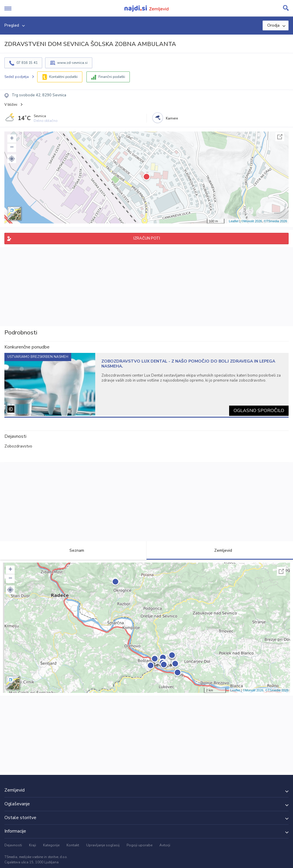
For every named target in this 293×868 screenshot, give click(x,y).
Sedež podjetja (17, 77)
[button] (12, 159)
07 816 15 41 (27, 63)
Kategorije (51, 845)
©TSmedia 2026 (275, 221)
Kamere (172, 118)
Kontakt (73, 845)
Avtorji (165, 845)
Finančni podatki (112, 77)
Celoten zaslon (280, 137)
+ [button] (12, 139)
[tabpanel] (146, 384)
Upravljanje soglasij (103, 845)
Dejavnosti (13, 845)
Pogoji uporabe (139, 845)
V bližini (11, 105)
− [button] (12, 148)
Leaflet (234, 221)
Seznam (73, 550)
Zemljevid (220, 550)
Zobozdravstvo (18, 446)
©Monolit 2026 (252, 221)
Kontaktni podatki (63, 77)
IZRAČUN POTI (147, 238)
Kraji (33, 845)
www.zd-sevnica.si (72, 63)
